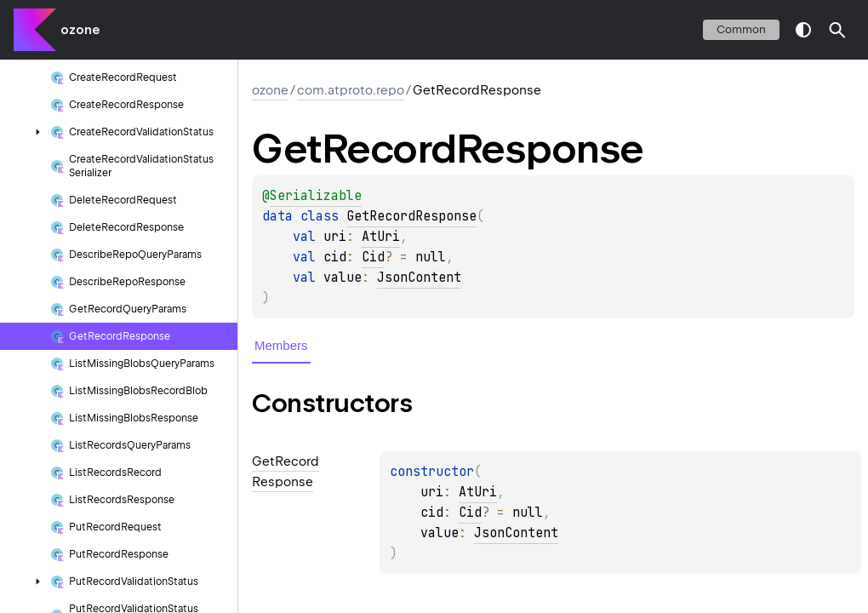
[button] (837, 30)
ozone (80, 30)
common (741, 29)
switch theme (803, 30)
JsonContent (419, 278)
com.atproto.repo (351, 90)
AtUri (381, 237)
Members (281, 345)
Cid (373, 257)
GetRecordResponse (411, 216)
